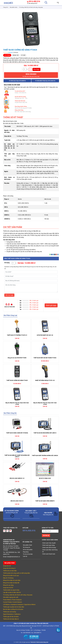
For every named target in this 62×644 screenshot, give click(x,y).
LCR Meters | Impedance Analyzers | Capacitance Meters (19, 605)
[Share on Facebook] (52, 254)
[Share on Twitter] (53, 254)
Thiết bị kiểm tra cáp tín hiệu (11, 590)
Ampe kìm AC (7, 566)
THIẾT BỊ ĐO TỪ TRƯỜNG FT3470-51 (17, 335)
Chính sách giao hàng (48, 545)
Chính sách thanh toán (49, 554)
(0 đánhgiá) (10, 52)
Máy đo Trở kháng (8, 578)
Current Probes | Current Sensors (13, 602)
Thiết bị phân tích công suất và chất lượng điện (17, 573)
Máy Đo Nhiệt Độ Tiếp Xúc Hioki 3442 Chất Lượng (17, 404)
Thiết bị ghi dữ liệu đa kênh (11, 617)
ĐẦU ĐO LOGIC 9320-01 (17, 501)
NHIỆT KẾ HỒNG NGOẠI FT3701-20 (45, 380)
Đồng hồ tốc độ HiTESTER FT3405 (17, 358)
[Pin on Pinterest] (56, 254)
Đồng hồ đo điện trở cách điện (12, 580)
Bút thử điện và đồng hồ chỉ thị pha (13, 609)
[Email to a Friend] (55, 254)
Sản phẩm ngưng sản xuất (11, 597)
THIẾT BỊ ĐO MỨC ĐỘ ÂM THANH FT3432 (45, 358)
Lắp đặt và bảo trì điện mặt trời (12, 592)
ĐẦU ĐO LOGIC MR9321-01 (17, 478)
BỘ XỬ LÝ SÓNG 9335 (45, 478)
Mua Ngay (36, 69)
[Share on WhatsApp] (50, 254)
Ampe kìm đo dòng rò (9, 568)
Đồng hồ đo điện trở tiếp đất (11, 583)
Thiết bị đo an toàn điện (10, 571)
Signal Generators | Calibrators (12, 614)
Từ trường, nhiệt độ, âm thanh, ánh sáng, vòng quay (18, 595)
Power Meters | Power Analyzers (12, 600)
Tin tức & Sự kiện (28, 554)
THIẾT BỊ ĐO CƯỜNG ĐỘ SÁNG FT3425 (17, 380)
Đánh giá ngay (51, 305)
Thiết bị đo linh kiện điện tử (11, 619)
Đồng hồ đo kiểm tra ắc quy (11, 576)
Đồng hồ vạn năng (8, 585)
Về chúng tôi (26, 547)
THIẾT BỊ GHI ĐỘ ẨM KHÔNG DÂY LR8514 (45, 433)
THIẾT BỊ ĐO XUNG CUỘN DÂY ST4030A (17, 433)
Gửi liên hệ (46, 535)
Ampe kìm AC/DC (8, 588)
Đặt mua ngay (9, 295)
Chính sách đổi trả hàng (49, 548)
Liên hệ (25, 556)
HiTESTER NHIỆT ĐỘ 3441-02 (45, 335)
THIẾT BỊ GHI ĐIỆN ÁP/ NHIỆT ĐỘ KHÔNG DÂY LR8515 (17, 456)
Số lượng (7, 263)
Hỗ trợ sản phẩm (28, 550)
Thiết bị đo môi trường (10, 612)
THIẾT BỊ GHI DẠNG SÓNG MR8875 (45, 501)
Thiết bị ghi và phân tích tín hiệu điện (14, 607)
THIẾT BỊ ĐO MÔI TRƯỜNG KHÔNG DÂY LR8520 (45, 456)
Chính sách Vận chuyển (49, 543)
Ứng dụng (26, 552)
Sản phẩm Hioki (27, 545)
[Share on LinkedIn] (58, 254)
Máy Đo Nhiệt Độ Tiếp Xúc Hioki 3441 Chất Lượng (45, 404)
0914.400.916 (34, 1)
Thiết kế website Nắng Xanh (42, 642)
